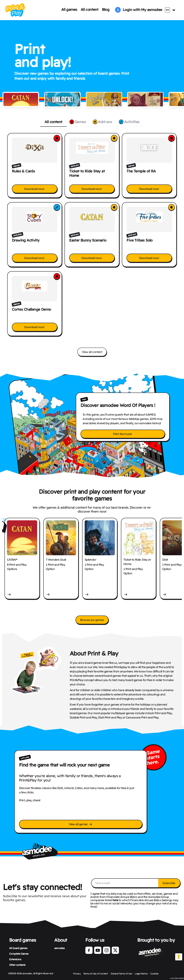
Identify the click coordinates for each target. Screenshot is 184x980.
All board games (18, 948)
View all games (81, 824)
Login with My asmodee (139, 10)
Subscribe (169, 883)
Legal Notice (142, 974)
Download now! (35, 189)
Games (79, 122)
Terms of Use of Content (95, 974)
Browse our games (92, 620)
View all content (92, 352)
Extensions (15, 959)
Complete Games (19, 954)
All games (69, 9)
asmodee (59, 948)
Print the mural (123, 434)
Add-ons (104, 122)
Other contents (17, 965)
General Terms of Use (121, 974)
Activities (131, 122)
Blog (106, 9)
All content (89, 9)
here (115, 900)
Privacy (76, 974)
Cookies (155, 974)
